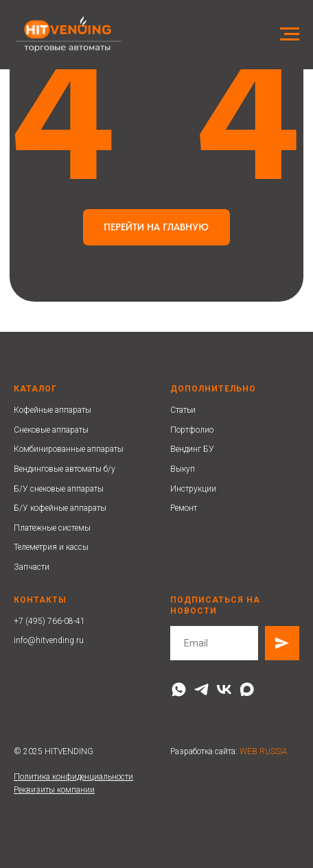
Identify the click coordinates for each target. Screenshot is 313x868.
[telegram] (201, 689)
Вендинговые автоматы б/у (65, 469)
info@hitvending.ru (49, 640)
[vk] (224, 689)
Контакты (40, 600)
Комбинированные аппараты (69, 449)
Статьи (183, 410)
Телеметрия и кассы (51, 547)
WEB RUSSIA (264, 751)
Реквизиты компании (54, 790)
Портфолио (192, 430)
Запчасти (32, 567)
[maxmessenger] (247, 689)
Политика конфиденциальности (73, 777)
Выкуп (183, 469)
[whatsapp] (179, 689)
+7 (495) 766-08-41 (49, 621)
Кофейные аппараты (53, 410)
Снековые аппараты (51, 430)
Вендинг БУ (192, 449)
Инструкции (193, 489)
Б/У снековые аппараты (59, 489)
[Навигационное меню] (290, 34)
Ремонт (184, 508)
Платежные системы (52, 528)
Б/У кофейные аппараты (60, 508)
